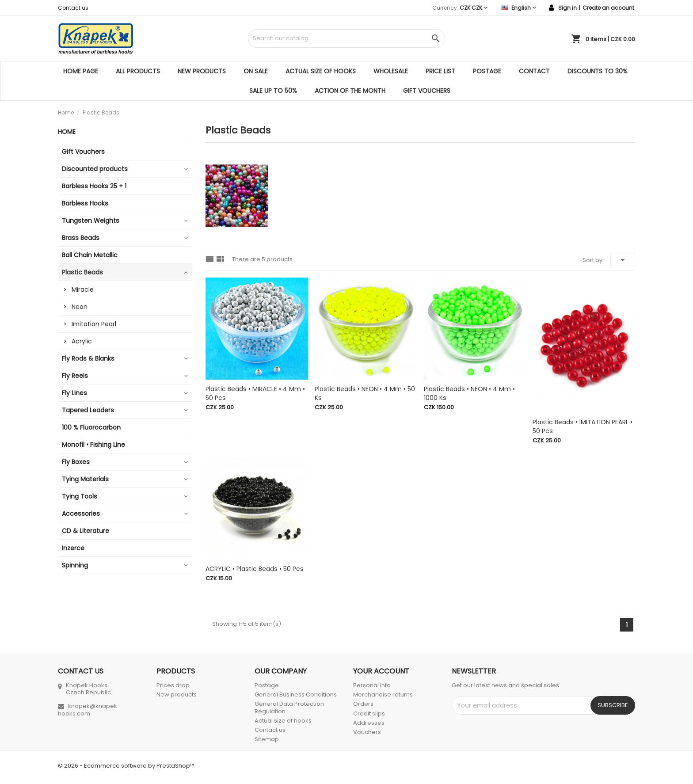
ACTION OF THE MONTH (350, 91)
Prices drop (173, 685)
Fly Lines (74, 393)
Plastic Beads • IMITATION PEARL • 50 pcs (583, 426)
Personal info (372, 685)
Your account (381, 671)
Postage (487, 71)
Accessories (81, 514)
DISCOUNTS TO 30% (598, 71)
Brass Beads (81, 238)
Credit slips (369, 714)
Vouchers (367, 732)
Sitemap (267, 739)
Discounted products (95, 169)
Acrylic (82, 341)
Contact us (73, 8)
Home (67, 132)
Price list (440, 71)
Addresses (369, 723)
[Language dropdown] (518, 8)
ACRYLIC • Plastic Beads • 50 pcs (255, 569)
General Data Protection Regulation (289, 707)
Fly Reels (75, 376)
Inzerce (73, 548)
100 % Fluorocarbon (91, 427)
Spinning (75, 565)
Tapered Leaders (88, 410)
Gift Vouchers (427, 91)
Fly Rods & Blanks (88, 358)
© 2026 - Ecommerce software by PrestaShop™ (126, 766)
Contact (534, 71)
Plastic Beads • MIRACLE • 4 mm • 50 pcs (255, 393)
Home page (81, 71)
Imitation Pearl (94, 324)
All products (138, 71)
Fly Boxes (76, 462)
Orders (363, 704)
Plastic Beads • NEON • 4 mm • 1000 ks (469, 393)
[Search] (346, 38)
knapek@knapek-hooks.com (89, 710)
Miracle (83, 289)
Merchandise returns (383, 695)
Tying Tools (80, 496)
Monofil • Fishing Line (93, 445)
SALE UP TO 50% (273, 91)
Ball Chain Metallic (90, 255)
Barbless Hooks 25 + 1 (94, 186)
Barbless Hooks (85, 203)
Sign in (567, 8)
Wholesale (391, 71)
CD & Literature (86, 531)
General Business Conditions (296, 695)
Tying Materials (85, 479)
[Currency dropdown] (474, 8)
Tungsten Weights (91, 221)
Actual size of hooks (321, 71)
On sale (256, 71)
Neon (80, 307)
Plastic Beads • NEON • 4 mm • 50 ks (365, 393)
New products (202, 71)
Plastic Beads (82, 272)
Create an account (608, 8)
